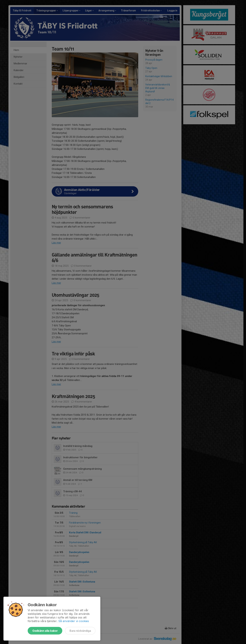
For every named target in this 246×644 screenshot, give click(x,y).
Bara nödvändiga (80, 631)
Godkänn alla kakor (45, 631)
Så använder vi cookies (74, 621)
